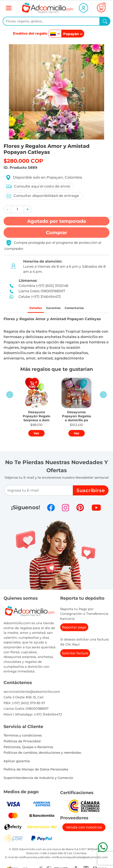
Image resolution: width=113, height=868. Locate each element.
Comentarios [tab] (79, 309)
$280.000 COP (23, 161)
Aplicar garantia (17, 763)
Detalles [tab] (30, 309)
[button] (7, 209)
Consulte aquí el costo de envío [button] (38, 186)
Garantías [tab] (52, 309)
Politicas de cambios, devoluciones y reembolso (42, 754)
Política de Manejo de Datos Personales (36, 771)
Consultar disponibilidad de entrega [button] (42, 196)
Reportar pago (74, 629)
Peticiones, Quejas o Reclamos (28, 749)
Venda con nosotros (84, 829)
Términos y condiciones (23, 737)
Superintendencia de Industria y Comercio (38, 779)
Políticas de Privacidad (22, 743)
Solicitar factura (75, 655)
